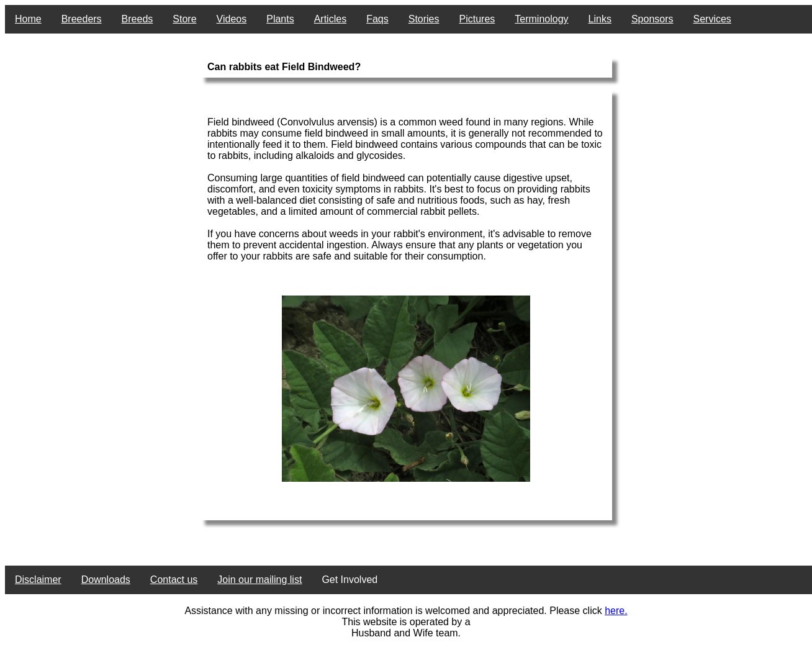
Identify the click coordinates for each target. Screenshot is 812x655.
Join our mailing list (259, 580)
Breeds (138, 19)
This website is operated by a (406, 622)
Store (184, 19)
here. (616, 611)
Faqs (377, 19)
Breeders (82, 19)
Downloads (106, 580)
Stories (424, 19)
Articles (330, 19)
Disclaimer (38, 580)
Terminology (541, 19)
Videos (232, 19)
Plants (280, 19)
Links (600, 19)
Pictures (477, 19)
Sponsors (652, 19)
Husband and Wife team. (406, 633)
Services (712, 19)
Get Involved (350, 580)
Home (28, 19)
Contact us (174, 580)
